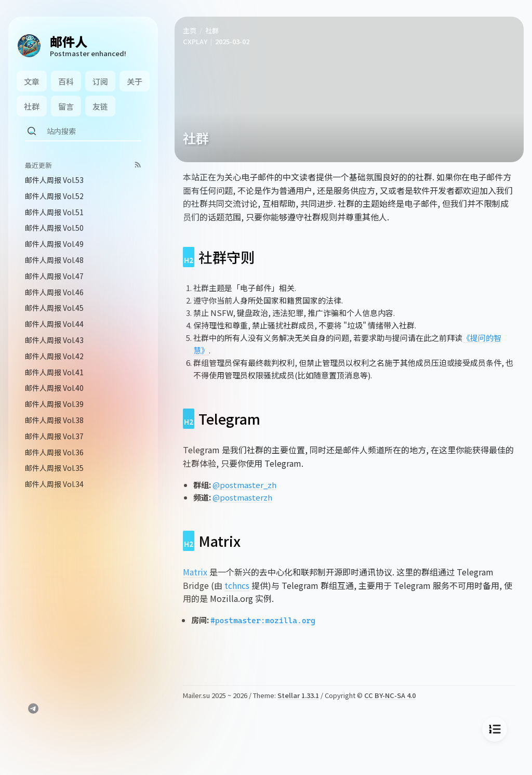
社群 (212, 30)
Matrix (195, 572)
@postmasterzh (242, 497)
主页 (190, 30)
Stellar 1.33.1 (298, 695)
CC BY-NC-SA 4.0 (390, 695)
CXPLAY (195, 41)
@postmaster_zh (244, 485)
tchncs (237, 585)
